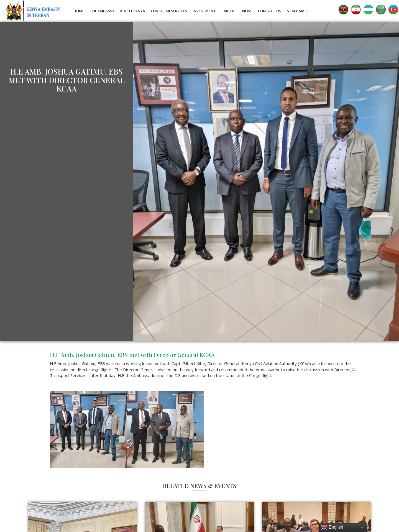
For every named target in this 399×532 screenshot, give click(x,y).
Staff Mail (297, 11)
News (247, 11)
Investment (204, 11)
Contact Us (270, 11)
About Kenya (133, 11)
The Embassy (102, 11)
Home (79, 11)
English (332, 528)
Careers (229, 11)
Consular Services (169, 11)
